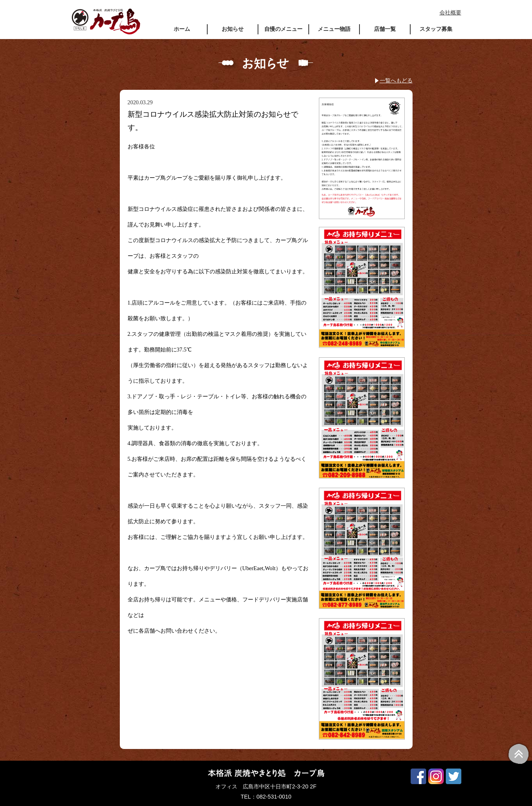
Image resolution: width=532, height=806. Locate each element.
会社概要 (450, 12)
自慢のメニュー (283, 29)
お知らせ (233, 29)
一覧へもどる (396, 80)
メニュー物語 (334, 29)
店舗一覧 (385, 29)
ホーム (182, 29)
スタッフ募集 (436, 29)
